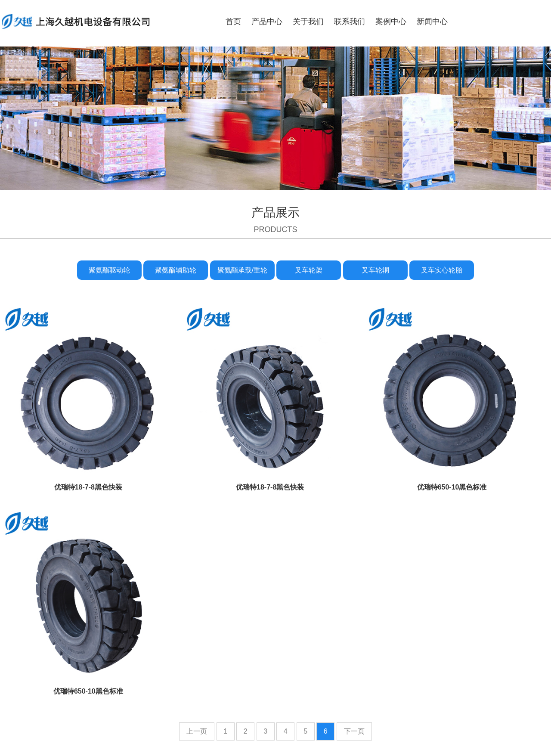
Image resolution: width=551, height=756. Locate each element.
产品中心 (267, 22)
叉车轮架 (309, 270)
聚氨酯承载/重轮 (242, 270)
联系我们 (350, 22)
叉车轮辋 (375, 270)
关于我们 (308, 22)
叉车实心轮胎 (442, 270)
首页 (233, 22)
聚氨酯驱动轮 (109, 270)
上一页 (197, 731)
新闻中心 (432, 22)
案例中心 (391, 22)
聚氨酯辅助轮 (176, 270)
